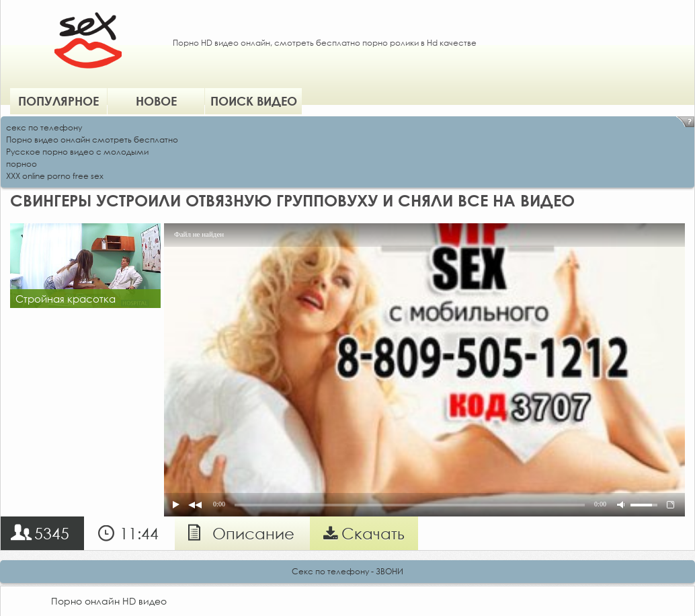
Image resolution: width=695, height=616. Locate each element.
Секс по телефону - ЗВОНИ (347, 571)
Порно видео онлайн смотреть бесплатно (92, 140)
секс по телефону (44, 127)
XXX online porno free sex (55, 176)
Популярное (58, 101)
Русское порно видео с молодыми (77, 152)
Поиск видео (254, 101)
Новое (156, 101)
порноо (22, 164)
